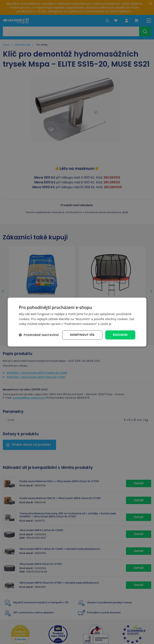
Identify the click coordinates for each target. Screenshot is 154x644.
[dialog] (77, 322)
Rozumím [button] (120, 335)
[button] (39, 335)
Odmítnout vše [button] (82, 335)
